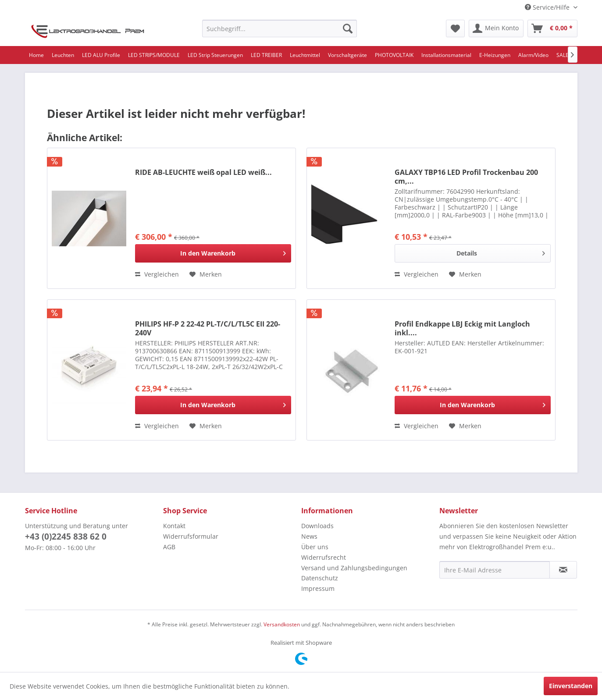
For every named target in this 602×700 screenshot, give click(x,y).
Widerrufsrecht (324, 557)
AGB (169, 547)
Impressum (318, 588)
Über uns (315, 547)
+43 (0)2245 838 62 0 (66, 537)
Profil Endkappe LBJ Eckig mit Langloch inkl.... (462, 328)
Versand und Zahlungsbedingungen (354, 568)
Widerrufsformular (191, 536)
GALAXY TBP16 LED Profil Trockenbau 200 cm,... (466, 177)
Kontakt (174, 526)
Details (500, 252)
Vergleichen (157, 274)
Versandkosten (282, 624)
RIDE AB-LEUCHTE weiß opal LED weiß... (203, 172)
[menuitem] (280, 28)
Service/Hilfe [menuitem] (548, 7)
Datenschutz (320, 578)
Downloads (317, 526)
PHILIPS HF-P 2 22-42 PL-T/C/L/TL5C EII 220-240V (208, 328)
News (309, 536)
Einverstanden (571, 686)
